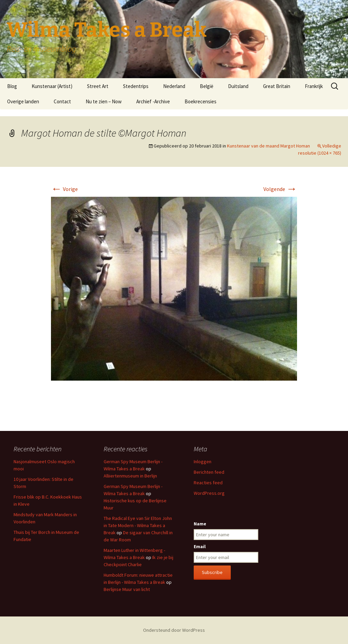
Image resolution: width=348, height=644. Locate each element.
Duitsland (238, 86)
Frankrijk (314, 86)
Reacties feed (208, 483)
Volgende (280, 189)
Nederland (174, 86)
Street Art (98, 86)
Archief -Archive (153, 101)
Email (200, 546)
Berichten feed (209, 472)
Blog (12, 86)
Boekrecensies (201, 101)
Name (200, 524)
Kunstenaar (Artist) (52, 86)
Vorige (64, 189)
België (207, 86)
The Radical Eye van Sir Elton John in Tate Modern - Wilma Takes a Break (138, 525)
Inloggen (203, 462)
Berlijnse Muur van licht (127, 589)
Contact (62, 101)
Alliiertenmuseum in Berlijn (130, 476)
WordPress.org (209, 493)
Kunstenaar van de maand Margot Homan (268, 146)
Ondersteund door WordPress (174, 630)
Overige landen (23, 101)
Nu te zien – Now (104, 101)
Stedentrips (136, 86)
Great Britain (277, 86)
